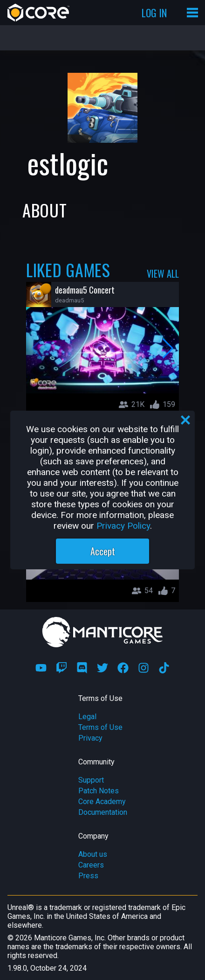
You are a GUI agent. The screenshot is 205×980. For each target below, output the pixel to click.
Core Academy (102, 801)
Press (88, 876)
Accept (103, 551)
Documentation (103, 812)
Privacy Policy (123, 526)
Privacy (90, 738)
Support (91, 780)
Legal (87, 717)
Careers (91, 865)
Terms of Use (100, 727)
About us (93, 854)
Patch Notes (99, 791)
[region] (102, 490)
